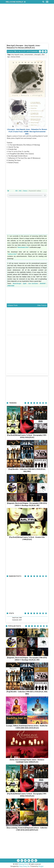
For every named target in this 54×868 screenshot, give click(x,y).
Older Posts (42, 305)
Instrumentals (29, 55)
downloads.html (23, 247)
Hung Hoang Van (24, 866)
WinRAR (43, 283)
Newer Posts (13, 305)
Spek (25, 283)
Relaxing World (23, 864)
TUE (15, 51)
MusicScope (17, 283)
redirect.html (12, 254)
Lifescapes (37, 55)
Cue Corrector (33, 283)
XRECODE (11, 286)
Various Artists (15, 57)
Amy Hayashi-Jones (17, 55)
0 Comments (34, 51)
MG (20, 191)
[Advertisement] (27, 30)
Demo (25, 191)
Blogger (41, 866)
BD (16, 191)
